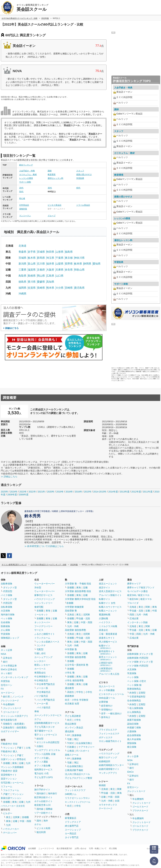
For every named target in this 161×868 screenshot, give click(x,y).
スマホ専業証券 (9, 666)
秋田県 (50, 252)
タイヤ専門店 (72, 837)
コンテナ (41, 645)
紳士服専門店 (72, 826)
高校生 (71, 692)
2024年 (14, 492)
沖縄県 (22, 294)
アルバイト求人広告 (109, 674)
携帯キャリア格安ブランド (141, 588)
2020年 (51, 492)
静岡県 (87, 264)
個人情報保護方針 (64, 848)
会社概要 (32, 848)
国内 (39, 821)
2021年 (41, 492)
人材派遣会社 (106, 669)
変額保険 (132, 743)
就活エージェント (108, 584)
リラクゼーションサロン (77, 798)
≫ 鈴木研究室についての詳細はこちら (44, 546)
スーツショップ (73, 830)
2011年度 (148, 492)
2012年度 (136, 492)
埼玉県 (50, 258)
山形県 (60, 252)
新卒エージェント (108, 658)
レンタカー (40, 661)
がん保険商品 (134, 712)
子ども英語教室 (73, 716)
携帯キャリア (134, 584)
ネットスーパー (42, 622)
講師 (50, 171)
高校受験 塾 (71, 611)
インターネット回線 (137, 622)
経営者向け (107, 706)
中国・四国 (25, 821)
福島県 (69, 252)
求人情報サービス (108, 642)
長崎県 (41, 288)
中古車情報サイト (43, 677)
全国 (117, 801)
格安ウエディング (108, 757)
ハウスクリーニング (45, 599)
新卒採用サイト (107, 652)
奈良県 (69, 270)
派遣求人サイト (107, 638)
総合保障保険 (134, 735)
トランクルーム (42, 638)
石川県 (41, 264)
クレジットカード (10, 700)
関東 (119, 789)
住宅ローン (7, 685)
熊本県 (50, 288)
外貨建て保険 (134, 728)
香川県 (32, 282)
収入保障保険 (136, 708)
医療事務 (77, 735)
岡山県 (41, 276)
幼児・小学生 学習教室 (77, 700)
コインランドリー (43, 603)
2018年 (69, 492)
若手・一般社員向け (111, 714)
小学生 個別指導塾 (74, 680)
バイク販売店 (41, 696)
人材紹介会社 (106, 664)
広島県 (50, 276)
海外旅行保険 (8, 615)
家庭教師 (69, 696)
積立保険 (132, 747)
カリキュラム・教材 (28, 175)
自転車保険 (7, 607)
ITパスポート (83, 751)
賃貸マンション (9, 779)
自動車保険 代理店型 (138, 658)
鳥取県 (22, 276)
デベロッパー (10, 833)
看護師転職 (105, 615)
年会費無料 (9, 704)
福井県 (50, 264)
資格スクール (72, 755)
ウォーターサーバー (45, 584)
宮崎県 (69, 288)
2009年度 (12, 495)
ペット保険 (7, 618)
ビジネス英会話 (54, 205)
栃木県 (32, 258)
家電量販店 (71, 818)
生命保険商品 (134, 700)
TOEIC (71, 743)
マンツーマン (25, 216)
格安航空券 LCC (43, 805)
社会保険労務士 (84, 743)
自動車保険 (7, 584)
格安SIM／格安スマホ (138, 595)
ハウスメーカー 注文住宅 (13, 806)
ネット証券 (7, 650)
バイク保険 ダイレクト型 (140, 662)
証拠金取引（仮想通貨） (16, 728)
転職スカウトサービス (110, 607)
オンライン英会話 (74, 728)
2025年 (4, 492)
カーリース (40, 669)
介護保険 (132, 731)
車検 (37, 711)
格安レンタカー (42, 665)
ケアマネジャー (87, 747)
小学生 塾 (70, 673)
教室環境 (52, 175)
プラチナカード (140, 811)
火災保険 (5, 611)
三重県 (22, 270)
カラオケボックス (108, 805)
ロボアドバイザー (10, 731)
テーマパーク (106, 808)
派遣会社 (103, 630)
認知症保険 (133, 724)
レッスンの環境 (26, 178)
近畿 (21, 763)
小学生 (89, 692)
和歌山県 (79, 270)
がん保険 (5, 630)
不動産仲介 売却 (9, 744)
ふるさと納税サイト (45, 634)
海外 (46, 821)
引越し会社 (40, 653)
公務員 (71, 751)
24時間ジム (71, 794)
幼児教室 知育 (72, 704)
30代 (50, 188)
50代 (21, 192)
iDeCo (130, 772)
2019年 (60, 492)
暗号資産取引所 (9, 720)
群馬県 (41, 258)
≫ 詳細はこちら (9, 476)
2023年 (23, 492)
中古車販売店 (41, 680)
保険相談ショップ (10, 638)
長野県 (69, 264)
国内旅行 (41, 793)
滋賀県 (32, 270)
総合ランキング (26, 165)
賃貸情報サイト (9, 775)
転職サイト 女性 (107, 603)
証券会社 (8, 658)
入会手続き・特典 (27, 171)
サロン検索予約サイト (110, 741)
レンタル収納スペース (48, 642)
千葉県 (60, 258)
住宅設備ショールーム (12, 783)
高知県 (50, 282)
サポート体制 (25, 182)
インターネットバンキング (14, 677)
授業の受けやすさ (84, 175)
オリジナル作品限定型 (48, 742)
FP (69, 735)
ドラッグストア (73, 822)
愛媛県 (41, 282)
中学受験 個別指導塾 (75, 657)
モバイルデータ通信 (137, 591)
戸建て (20, 748)
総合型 (40, 739)
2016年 (78, 492)
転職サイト (105, 599)
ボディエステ (106, 737)
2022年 (32, 492)
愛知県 (97, 264)
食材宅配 (39, 607)
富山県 (32, 264)
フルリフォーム (11, 790)
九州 (28, 763)
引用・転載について (98, 848)
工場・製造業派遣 (108, 634)
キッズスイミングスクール (78, 802)
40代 (78, 188)
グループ (52, 216)
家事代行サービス (43, 595)
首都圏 (7, 763)
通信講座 (69, 731)
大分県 (60, 288)
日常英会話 (24, 205)
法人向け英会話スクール (77, 774)
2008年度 (24, 495)
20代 (21, 188)
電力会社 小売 (41, 773)
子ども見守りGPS (44, 777)
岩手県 (32, 252)
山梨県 (60, 264)
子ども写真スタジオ (45, 727)
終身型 (133, 693)
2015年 (88, 492)
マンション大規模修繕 (12, 767)
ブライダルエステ (108, 730)
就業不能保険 (134, 720)
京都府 (41, 270)
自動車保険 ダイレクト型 (140, 654)
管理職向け (107, 710)
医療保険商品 (134, 689)
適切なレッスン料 (55, 178)
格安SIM (134, 599)
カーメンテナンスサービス (48, 715)
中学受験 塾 (71, 649)
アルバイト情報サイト (110, 595)
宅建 (69, 739)
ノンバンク (18, 697)
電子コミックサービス (46, 735)
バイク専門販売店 (46, 700)
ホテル (38, 824)
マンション (9, 748)
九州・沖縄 (73, 626)
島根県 (32, 276)
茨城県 (22, 258)
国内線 (40, 809)
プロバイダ (133, 603)
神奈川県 (79, 258)
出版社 (40, 746)
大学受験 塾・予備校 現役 (78, 584)
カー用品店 (71, 833)
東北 (8, 817)
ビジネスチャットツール (111, 694)
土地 (28, 748)
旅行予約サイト (42, 790)
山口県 (60, 276)
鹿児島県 (79, 288)
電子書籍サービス (43, 731)
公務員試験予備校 (74, 770)
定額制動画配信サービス (47, 723)
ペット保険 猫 (134, 685)
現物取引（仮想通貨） (14, 724)
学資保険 (5, 634)
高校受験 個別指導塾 (75, 630)
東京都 (69, 258)
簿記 (76, 739)
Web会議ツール (107, 698)
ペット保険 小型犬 (137, 681)
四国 (132, 615)
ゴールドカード (11, 712)
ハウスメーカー (11, 829)
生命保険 (5, 622)
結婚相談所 (105, 761)
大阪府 (50, 270)
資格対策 (23, 209)
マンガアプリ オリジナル (47, 750)
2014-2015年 (100, 492)
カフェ (38, 719)
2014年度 (113, 492)
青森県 (22, 252)
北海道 (22, 246)
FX (2, 689)
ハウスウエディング (109, 754)
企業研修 (103, 702)
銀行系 (7, 697)
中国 (154, 611)
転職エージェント (108, 611)
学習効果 (80, 178)
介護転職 (103, 618)
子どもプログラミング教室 (79, 778)
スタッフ (80, 171)
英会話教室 (71, 724)
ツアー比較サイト (43, 813)
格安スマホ (146, 599)
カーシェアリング (43, 657)
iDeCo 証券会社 (9, 669)
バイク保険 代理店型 (138, 666)
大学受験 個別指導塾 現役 (78, 591)
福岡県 (22, 288)
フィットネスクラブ (75, 790)
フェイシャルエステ (109, 734)
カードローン (8, 693)
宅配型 (40, 649)
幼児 (69, 720)
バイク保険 (7, 595)
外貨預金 (5, 681)
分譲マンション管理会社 (13, 759)
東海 (14, 763)
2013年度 (125, 492)
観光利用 (41, 832)
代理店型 (8, 591)
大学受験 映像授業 (74, 607)
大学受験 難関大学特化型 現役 (80, 599)
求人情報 (113, 848)
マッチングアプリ (108, 773)
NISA (3, 654)
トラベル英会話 (83, 205)
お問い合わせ (80, 848)
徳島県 (22, 282)
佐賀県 (32, 288)
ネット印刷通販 (107, 690)
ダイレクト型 (10, 588)
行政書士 (72, 747)
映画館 (102, 785)
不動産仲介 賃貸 (9, 771)
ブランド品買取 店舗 (45, 754)
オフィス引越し (42, 758)
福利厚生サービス (43, 770)
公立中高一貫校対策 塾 (77, 665)
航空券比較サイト (43, 797)
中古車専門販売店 (46, 684)
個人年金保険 (134, 739)
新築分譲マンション (11, 798)
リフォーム (7, 786)
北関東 (16, 817)
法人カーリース (107, 686)
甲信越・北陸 (83, 618)
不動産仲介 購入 (9, 751)
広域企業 (134, 618)
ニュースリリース (46, 848)
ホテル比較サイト (43, 801)
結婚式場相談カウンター (111, 765)
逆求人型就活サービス (110, 591)
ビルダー (8, 813)
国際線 (49, 809)
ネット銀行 (7, 673)
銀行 (5, 662)
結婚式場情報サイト (109, 769)
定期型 (142, 693)
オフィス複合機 (42, 766)
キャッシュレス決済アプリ (14, 716)
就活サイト (105, 588)
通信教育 (69, 688)
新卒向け (106, 717)
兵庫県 (60, 270)
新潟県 (22, 264)
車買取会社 (40, 673)
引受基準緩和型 (137, 697)
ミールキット (41, 615)
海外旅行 (53, 793)
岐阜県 (78, 264)
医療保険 (5, 626)
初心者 (22, 198)
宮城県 (41, 252)
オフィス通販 (41, 762)
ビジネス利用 (43, 828)
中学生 (80, 692)
